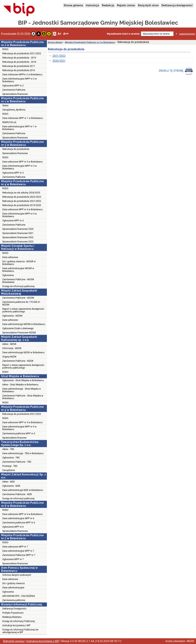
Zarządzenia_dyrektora (14, 110)
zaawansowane (187, 34)
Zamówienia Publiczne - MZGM (18, 298)
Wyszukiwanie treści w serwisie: (123, 34)
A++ (66, 34)
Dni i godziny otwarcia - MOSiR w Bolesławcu (19, 263)
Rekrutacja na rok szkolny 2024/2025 (21, 193)
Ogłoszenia (8, 275)
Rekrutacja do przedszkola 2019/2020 (22, 205)
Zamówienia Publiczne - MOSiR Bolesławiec (18, 281)
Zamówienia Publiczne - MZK (17, 494)
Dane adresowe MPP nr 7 (15, 547)
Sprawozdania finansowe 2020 (18, 229)
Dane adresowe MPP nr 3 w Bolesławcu (22, 162)
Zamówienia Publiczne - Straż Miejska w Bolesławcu (23, 397)
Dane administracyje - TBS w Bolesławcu (23, 453)
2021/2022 (59, 56)
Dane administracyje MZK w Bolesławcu (23, 490)
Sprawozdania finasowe (14, 438)
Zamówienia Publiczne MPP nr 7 (19, 555)
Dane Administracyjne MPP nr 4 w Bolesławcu (20, 215)
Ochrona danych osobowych (17, 575)
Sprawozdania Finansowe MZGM (19, 333)
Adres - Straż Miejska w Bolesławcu (20, 385)
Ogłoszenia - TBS (11, 458)
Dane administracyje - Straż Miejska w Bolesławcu (22, 390)
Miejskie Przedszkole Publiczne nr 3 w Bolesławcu (90, 42)
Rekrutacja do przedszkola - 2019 (19, 58)
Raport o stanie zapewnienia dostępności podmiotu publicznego (23, 310)
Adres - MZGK (9, 344)
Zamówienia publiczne (14, 600)
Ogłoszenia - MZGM (12, 316)
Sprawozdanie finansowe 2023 (18, 242)
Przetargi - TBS (10, 466)
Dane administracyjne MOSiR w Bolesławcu (18, 270)
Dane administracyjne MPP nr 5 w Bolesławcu (19, 428)
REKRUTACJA (9, 122)
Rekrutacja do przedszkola (16, 149)
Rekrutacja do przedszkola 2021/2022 (22, 54)
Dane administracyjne (13, 588)
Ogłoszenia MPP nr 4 (13, 221)
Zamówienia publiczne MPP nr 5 (19, 434)
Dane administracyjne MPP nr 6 (18, 518)
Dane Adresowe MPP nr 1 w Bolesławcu (23, 118)
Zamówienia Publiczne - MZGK (18, 361)
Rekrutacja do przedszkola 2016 (19, 70)
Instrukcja (92, 5)
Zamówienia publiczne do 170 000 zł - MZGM (22, 303)
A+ (59, 34)
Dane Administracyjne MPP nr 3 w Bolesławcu (20, 167)
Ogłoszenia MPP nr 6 (13, 527)
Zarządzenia (9, 470)
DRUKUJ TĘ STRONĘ (176, 71)
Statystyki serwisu (14, 641)
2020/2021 (59, 61)
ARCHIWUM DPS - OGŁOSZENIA (19, 596)
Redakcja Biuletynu (12, 617)
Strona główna (73, 5)
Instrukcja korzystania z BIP (16, 625)
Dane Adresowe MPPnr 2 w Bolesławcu (22, 75)
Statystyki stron (148, 5)
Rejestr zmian (126, 5)
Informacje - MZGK (12, 348)
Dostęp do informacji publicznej (18, 286)
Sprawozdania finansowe (15, 94)
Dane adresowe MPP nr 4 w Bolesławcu (22, 210)
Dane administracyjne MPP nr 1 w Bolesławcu (19, 128)
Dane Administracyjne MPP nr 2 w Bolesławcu (20, 80)
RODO (5, 49)
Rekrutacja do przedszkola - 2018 (19, 62)
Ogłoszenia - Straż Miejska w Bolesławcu (23, 380)
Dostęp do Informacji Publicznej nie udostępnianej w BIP (20, 631)
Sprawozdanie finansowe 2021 (18, 233)
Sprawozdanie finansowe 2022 (18, 237)
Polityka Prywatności (13, 613)
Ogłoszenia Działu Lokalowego (18, 328)
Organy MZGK (9, 357)
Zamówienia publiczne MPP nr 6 (19, 523)
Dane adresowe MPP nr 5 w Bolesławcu (22, 422)
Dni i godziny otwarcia (13, 583)
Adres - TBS (8, 449)
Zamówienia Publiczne (14, 90)
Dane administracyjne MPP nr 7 (18, 551)
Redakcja (108, 5)
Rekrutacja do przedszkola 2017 (19, 66)
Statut (5, 106)
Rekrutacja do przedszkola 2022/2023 (22, 197)
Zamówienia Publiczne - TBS (17, 462)
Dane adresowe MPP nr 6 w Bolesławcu (22, 514)
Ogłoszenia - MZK (11, 486)
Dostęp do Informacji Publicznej (18, 621)
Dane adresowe (10, 257)
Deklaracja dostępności (177, 5)
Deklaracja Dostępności (14, 609)
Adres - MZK (9, 482)
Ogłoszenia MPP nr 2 (13, 86)
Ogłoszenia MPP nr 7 (13, 559)
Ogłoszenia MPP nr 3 (13, 173)
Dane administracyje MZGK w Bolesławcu (23, 352)
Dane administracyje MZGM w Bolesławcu (24, 324)
